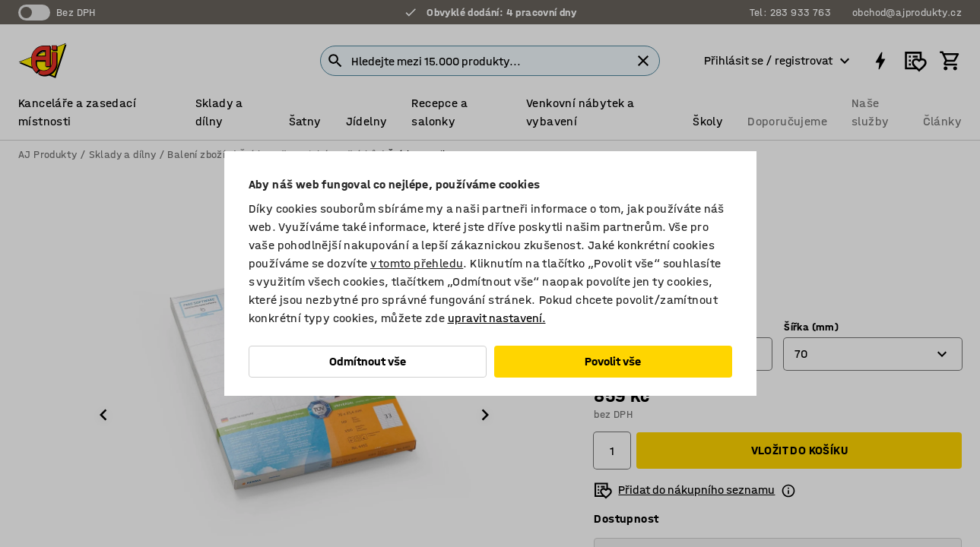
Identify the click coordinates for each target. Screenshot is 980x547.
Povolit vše (613, 361)
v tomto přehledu (417, 263)
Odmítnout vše (368, 361)
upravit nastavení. (497, 318)
